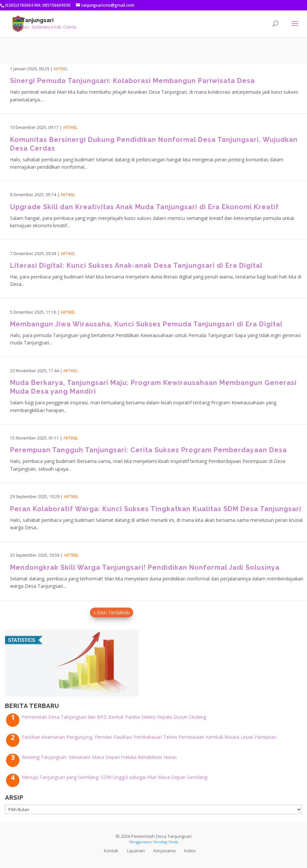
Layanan (136, 851)
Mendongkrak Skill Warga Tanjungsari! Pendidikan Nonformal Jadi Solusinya (145, 567)
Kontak (111, 851)
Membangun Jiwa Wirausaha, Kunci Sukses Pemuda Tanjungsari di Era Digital (146, 324)
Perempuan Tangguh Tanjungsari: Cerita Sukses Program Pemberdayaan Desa (148, 450)
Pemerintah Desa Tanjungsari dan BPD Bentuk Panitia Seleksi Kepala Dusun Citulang (114, 717)
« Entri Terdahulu (112, 612)
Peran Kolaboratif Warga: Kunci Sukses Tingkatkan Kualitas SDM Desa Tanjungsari (156, 509)
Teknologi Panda (166, 842)
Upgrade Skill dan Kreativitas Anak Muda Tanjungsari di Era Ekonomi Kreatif (144, 207)
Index (190, 851)
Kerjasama (165, 851)
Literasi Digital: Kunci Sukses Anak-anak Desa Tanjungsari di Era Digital (136, 265)
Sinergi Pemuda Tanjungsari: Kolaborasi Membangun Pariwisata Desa (132, 81)
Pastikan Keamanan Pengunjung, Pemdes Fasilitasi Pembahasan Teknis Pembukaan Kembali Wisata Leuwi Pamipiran (149, 737)
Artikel (61, 69)
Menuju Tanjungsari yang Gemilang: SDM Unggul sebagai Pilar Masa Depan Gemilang (115, 777)
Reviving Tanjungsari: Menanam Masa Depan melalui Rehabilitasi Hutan (99, 757)
